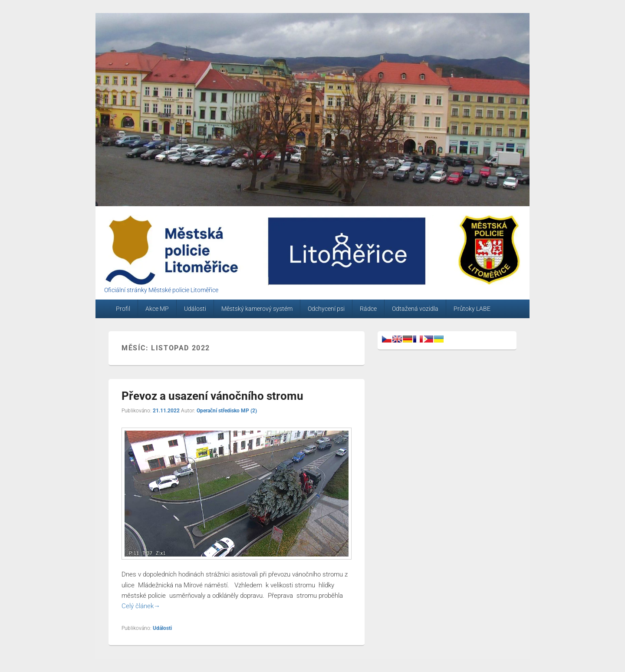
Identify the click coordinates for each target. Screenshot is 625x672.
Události (195, 309)
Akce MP (157, 309)
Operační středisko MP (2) (227, 411)
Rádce (368, 309)
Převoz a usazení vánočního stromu (212, 396)
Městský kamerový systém (257, 309)
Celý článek (141, 606)
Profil (123, 309)
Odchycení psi (326, 309)
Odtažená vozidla (415, 309)
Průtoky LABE (472, 309)
